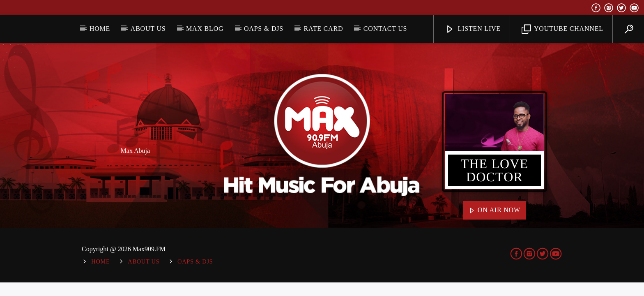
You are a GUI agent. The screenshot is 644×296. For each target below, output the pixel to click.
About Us (148, 29)
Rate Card (324, 29)
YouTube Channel (562, 29)
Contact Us (385, 29)
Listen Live (473, 29)
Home (100, 29)
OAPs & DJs (264, 29)
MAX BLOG (205, 29)
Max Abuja (136, 151)
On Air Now (494, 210)
